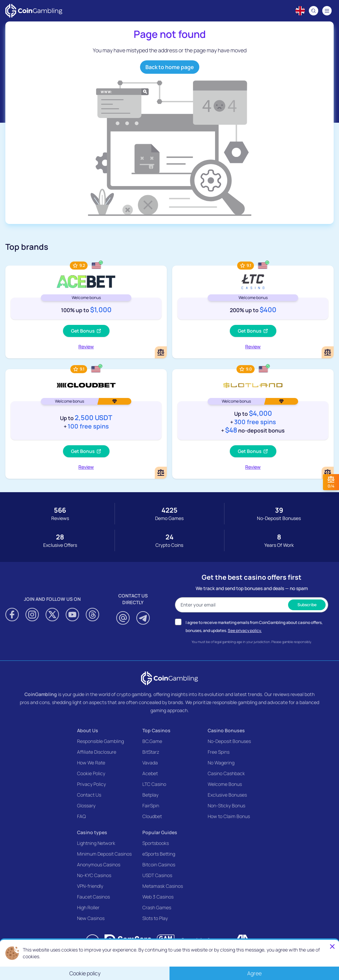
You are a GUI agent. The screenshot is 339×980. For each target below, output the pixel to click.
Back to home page (170, 67)
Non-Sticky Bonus (226, 805)
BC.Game (152, 741)
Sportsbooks (156, 843)
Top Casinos (156, 730)
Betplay (150, 795)
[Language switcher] (300, 11)
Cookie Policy (91, 773)
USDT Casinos (157, 875)
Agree (254, 973)
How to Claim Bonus (229, 816)
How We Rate (91, 763)
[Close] (332, 946)
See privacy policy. (245, 630)
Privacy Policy (91, 784)
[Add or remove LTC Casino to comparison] (328, 352)
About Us (88, 730)
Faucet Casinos (93, 897)
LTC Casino (154, 784)
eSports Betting (159, 854)
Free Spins (219, 752)
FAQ (81, 816)
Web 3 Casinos (158, 897)
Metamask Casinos (163, 886)
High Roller (88, 907)
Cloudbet (152, 816)
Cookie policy (85, 973)
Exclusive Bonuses (227, 795)
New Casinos (91, 918)
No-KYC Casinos (94, 875)
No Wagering (221, 763)
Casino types (92, 832)
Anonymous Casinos (99, 864)
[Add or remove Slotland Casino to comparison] (328, 473)
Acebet (150, 773)
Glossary (86, 805)
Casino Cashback (226, 773)
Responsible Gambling (100, 741)
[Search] (314, 11)
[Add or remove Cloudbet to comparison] (161, 473)
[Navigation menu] (327, 11)
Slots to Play (155, 918)
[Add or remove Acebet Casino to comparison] (161, 352)
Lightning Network (96, 843)
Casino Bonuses (226, 730)
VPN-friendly (90, 886)
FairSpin (151, 805)
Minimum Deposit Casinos (104, 854)
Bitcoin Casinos (159, 864)
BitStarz (151, 752)
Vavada (150, 763)
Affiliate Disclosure (97, 752)
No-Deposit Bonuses (229, 741)
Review (86, 347)
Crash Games (157, 907)
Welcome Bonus (225, 784)
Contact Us (89, 795)
